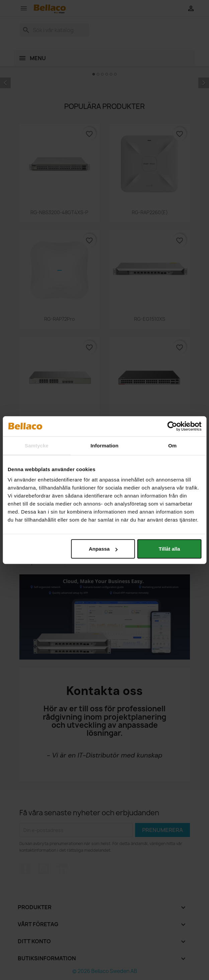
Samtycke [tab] (37, 445)
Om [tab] (172, 445)
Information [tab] (105, 445)
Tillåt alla (170, 549)
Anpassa (103, 549)
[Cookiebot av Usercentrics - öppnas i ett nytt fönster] (172, 426)
